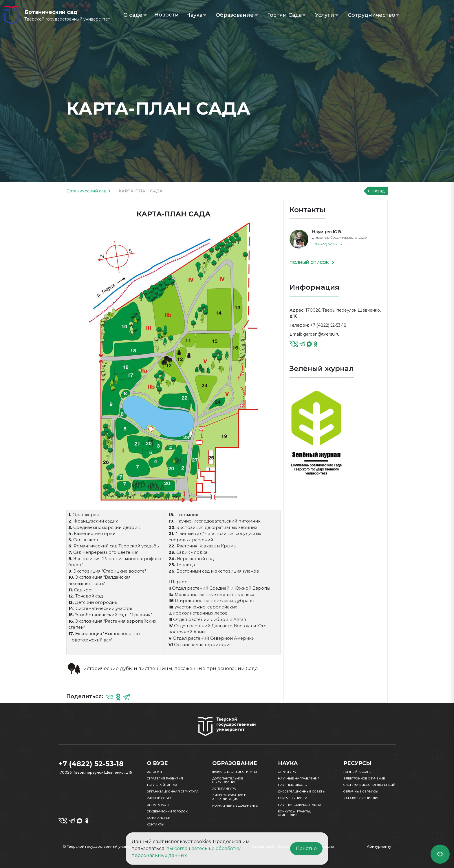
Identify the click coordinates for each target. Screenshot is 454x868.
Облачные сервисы (361, 791)
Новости (166, 15)
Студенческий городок (167, 811)
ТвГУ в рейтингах (162, 785)
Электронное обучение (364, 778)
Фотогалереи (159, 818)
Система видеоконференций (369, 785)
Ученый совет (159, 798)
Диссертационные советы (302, 791)
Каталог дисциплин (361, 798)
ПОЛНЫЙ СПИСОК (310, 262)
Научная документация (300, 805)
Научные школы (293, 785)
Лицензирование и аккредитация (229, 797)
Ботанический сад (86, 191)
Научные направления (299, 778)
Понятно (306, 848)
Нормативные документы (235, 806)
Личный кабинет (358, 772)
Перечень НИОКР (292, 798)
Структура (287, 772)
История (154, 772)
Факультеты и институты (235, 772)
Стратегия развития (165, 778)
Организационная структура (173, 791)
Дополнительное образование (228, 780)
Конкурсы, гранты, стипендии (294, 813)
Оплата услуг (159, 805)
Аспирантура (224, 789)
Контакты (155, 824)
